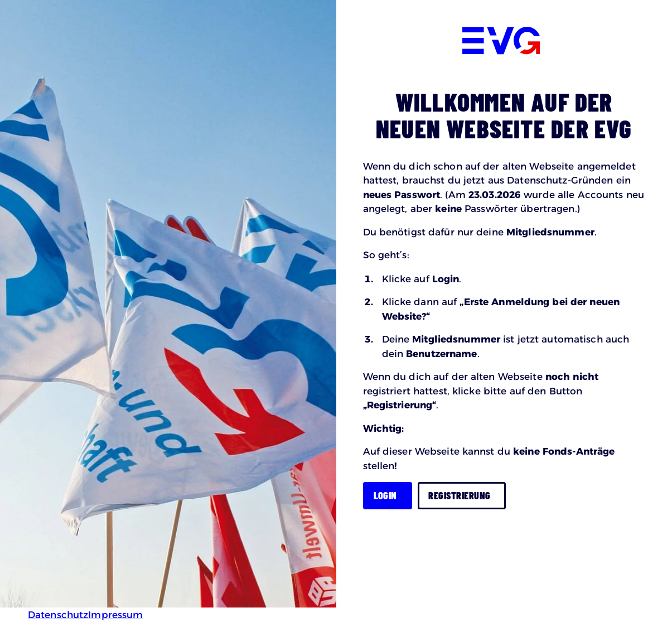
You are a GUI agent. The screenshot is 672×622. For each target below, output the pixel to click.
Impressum (115, 615)
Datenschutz (58, 615)
